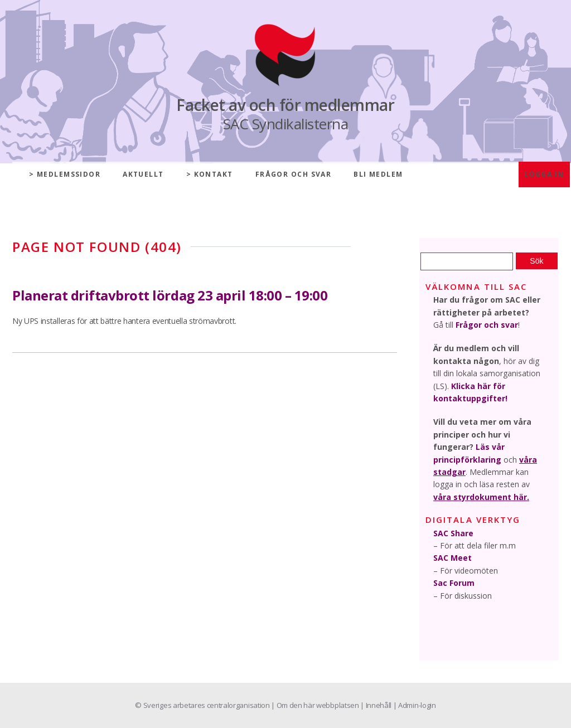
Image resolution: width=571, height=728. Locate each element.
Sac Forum (454, 583)
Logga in (544, 174)
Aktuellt (143, 174)
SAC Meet (453, 558)
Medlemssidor (69, 174)
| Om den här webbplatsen (316, 705)
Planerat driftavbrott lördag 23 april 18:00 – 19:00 (170, 295)
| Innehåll (376, 705)
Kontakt (214, 174)
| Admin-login (415, 705)
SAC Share (453, 533)
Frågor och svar (294, 174)
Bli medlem (378, 174)
